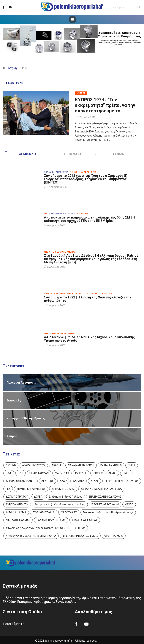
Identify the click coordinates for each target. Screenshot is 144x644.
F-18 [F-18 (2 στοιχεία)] (20, 473)
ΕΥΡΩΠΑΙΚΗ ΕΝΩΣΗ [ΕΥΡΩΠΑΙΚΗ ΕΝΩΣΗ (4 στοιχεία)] (17, 504)
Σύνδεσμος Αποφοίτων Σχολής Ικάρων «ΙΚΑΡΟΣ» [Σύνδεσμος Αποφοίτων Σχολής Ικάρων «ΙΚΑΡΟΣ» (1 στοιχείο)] (35, 528)
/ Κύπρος (83, 214)
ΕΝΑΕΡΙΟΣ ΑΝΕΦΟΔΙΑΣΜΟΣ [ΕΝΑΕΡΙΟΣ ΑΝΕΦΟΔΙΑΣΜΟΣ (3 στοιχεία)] (105, 497)
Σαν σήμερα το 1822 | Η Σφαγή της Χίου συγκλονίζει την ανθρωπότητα (88, 299)
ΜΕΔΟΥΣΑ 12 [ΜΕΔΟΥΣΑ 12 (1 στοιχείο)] (69, 512)
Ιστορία (48, 294)
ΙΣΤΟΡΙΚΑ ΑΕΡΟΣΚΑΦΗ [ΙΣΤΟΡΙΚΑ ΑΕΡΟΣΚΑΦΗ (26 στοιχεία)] (105, 504)
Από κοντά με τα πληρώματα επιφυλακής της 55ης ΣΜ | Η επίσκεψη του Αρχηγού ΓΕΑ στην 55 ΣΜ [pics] (89, 219)
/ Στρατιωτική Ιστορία (100, 294)
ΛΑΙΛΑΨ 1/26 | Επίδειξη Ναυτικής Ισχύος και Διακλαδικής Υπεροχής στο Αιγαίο (89, 339)
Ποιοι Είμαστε (14, 624)
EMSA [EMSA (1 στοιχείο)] (132, 465)
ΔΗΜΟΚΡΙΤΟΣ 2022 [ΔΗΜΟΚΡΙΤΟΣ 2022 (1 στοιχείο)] (63, 489)
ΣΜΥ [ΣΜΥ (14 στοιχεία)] (63, 520)
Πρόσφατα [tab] (66, 154)
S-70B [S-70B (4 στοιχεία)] (113, 473)
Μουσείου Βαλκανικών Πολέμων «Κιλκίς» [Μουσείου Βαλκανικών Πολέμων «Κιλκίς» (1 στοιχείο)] (108, 512)
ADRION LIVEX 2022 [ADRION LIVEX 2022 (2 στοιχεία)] (34, 465)
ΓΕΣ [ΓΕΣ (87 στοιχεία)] (8, 489)
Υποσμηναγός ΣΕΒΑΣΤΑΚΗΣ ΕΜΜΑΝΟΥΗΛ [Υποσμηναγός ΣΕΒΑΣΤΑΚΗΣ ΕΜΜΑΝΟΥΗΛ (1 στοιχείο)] (31, 536)
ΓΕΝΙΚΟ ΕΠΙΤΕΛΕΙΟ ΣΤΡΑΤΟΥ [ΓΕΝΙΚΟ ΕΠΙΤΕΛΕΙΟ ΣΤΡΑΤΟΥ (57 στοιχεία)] (122, 481)
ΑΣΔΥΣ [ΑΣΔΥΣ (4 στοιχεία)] (95, 481)
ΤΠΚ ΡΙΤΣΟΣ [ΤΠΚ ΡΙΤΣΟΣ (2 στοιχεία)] (78, 528)
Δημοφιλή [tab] (20, 154)
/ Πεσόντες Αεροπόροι (83, 172)
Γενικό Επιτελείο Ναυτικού (59, 334)
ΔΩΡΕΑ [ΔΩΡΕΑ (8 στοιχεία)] (38, 497)
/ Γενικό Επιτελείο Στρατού (70, 294)
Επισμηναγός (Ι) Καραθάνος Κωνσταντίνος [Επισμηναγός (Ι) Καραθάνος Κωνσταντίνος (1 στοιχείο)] (60, 504)
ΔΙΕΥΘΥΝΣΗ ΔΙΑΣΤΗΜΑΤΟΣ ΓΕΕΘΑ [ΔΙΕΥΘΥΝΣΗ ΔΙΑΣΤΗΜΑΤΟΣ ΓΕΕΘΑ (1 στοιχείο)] (101, 489)
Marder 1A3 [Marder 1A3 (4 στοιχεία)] (62, 473)
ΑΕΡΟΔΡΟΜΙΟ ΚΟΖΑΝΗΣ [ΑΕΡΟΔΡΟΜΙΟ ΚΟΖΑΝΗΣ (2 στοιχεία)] (20, 481)
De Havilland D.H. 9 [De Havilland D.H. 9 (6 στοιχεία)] (111, 465)
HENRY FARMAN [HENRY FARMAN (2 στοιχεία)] (39, 473)
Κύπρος (81, 93)
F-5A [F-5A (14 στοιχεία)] (9, 473)
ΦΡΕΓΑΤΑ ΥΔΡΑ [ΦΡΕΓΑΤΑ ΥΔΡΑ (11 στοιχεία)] (114, 536)
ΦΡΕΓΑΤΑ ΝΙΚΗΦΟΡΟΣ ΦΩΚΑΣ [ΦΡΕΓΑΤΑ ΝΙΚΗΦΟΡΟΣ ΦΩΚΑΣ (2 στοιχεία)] (80, 536)
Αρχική (12, 68)
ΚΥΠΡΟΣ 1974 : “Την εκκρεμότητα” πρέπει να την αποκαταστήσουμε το (105, 105)
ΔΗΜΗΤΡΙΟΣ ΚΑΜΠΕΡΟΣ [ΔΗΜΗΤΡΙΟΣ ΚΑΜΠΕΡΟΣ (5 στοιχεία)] (31, 489)
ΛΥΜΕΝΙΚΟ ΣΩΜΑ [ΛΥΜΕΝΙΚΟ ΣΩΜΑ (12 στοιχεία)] (16, 512)
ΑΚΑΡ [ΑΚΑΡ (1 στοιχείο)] (63, 481)
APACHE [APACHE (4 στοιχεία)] (57, 465)
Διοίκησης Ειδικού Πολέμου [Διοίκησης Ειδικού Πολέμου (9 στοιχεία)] (66, 497)
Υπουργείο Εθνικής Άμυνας (60, 252)
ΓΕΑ (46, 214)
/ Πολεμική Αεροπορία (62, 214)
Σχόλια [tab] (110, 154)
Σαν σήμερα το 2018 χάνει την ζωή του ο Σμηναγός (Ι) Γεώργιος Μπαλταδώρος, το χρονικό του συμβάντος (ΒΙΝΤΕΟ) (86, 179)
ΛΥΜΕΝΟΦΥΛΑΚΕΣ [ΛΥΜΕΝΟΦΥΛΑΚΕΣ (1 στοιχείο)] (44, 512)
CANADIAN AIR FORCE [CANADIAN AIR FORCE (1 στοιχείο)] (81, 465)
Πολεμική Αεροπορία (56, 172)
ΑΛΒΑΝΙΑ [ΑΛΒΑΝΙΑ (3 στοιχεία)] (79, 481)
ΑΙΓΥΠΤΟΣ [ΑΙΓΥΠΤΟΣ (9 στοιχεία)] (47, 481)
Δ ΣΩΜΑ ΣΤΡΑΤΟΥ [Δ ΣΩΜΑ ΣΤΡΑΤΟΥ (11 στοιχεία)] (17, 497)
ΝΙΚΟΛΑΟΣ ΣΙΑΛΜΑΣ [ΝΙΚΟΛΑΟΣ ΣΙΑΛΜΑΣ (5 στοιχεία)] (18, 520)
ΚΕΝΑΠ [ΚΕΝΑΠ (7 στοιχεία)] (129, 504)
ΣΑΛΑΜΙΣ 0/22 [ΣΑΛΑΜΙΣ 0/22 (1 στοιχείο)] (45, 520)
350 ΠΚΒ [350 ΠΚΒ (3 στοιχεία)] (11, 465)
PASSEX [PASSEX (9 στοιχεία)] (98, 473)
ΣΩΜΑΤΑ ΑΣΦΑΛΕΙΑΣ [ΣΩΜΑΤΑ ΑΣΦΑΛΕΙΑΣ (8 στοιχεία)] (85, 520)
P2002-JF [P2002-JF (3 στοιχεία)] (81, 473)
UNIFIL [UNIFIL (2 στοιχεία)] (126, 473)
